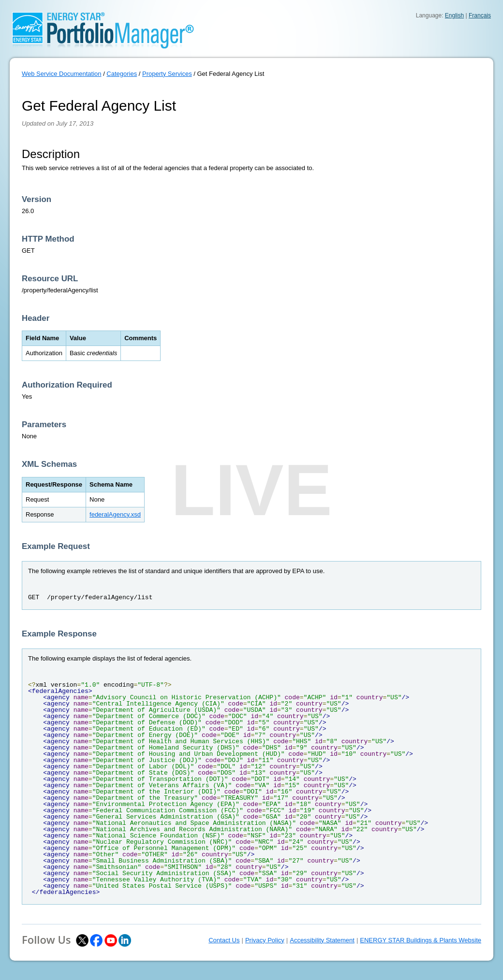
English (454, 15)
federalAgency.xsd (115, 514)
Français (480, 15)
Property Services (167, 74)
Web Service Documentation (62, 74)
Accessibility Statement (322, 940)
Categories (122, 74)
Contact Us (224, 940)
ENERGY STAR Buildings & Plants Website (421, 940)
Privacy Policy (265, 940)
